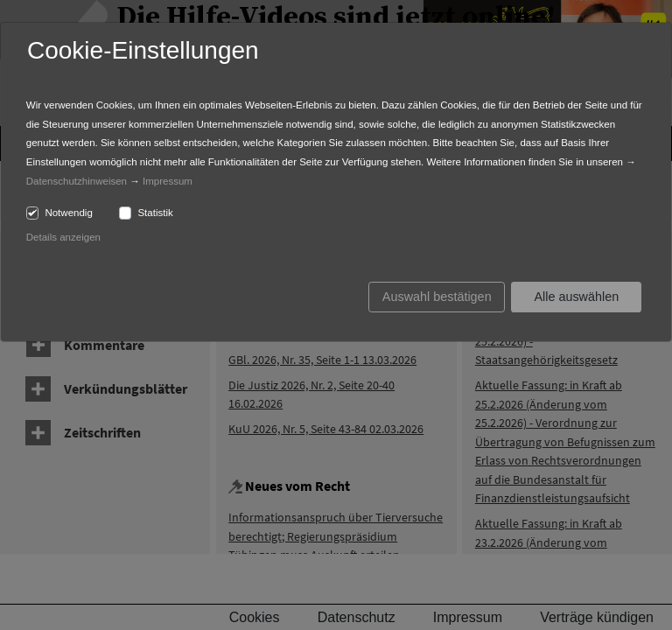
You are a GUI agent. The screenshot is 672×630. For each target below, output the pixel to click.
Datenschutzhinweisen (77, 181)
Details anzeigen (63, 237)
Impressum (168, 181)
